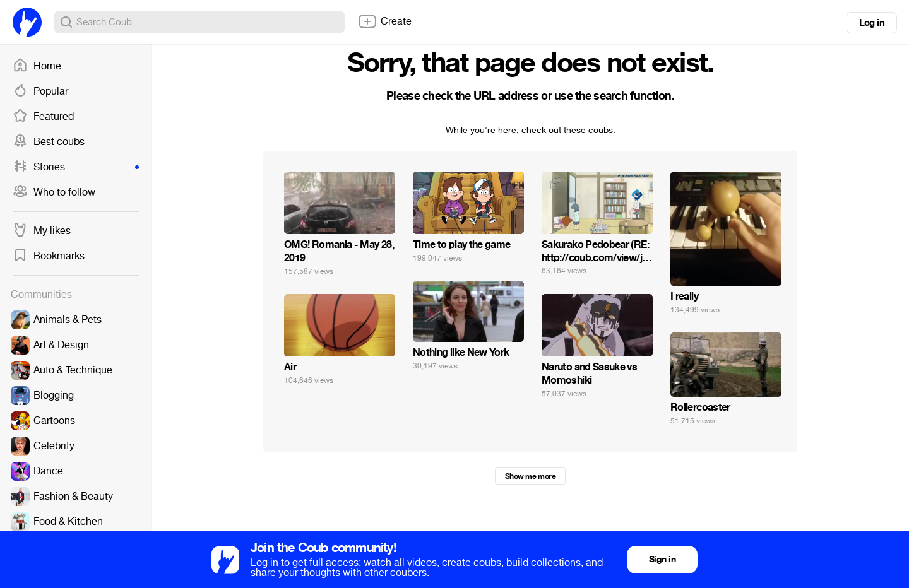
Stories (76, 167)
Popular (40, 91)
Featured (43, 117)
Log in (872, 23)
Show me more (530, 476)
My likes (42, 231)
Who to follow (54, 192)
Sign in (662, 559)
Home (37, 66)
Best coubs (49, 142)
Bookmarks (49, 256)
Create (384, 21)
